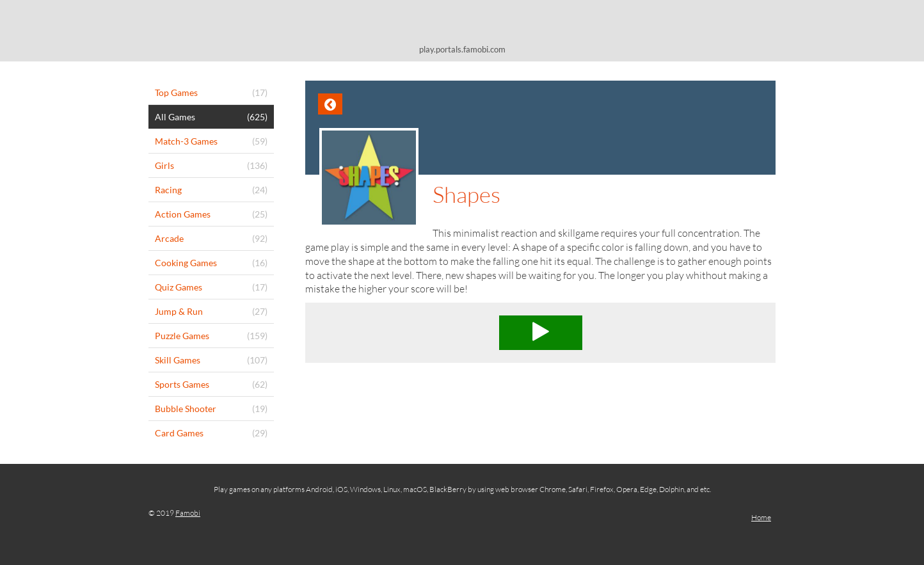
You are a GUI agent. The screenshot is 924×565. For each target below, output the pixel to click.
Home (761, 517)
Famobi (188, 513)
